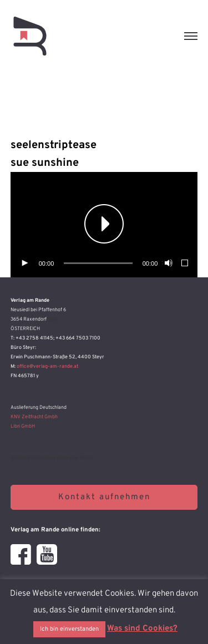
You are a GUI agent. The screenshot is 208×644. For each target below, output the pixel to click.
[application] (104, 225)
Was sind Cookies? (142, 629)
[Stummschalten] (168, 263)
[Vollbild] (185, 263)
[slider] (98, 263)
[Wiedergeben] (24, 263)
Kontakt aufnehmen (104, 497)
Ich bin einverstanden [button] (69, 629)
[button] (104, 225)
